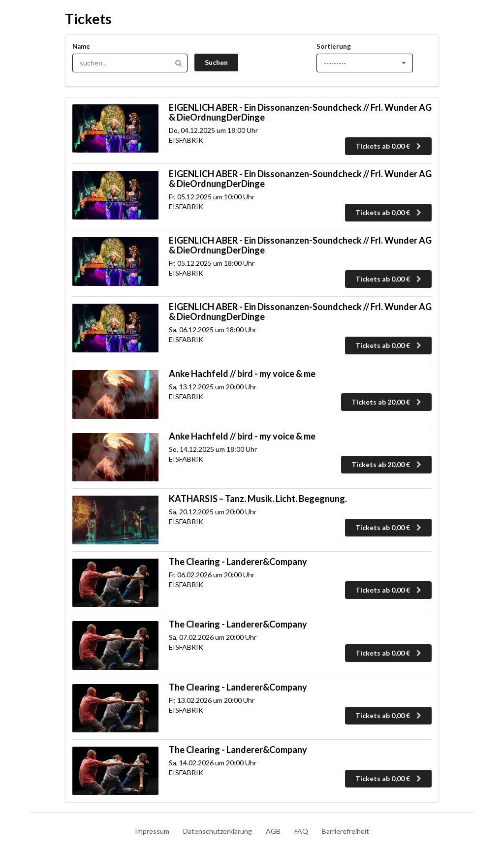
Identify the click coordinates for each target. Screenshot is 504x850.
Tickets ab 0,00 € (389, 146)
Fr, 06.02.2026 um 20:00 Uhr (212, 575)
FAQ (301, 831)
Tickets (88, 19)
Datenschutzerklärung (218, 831)
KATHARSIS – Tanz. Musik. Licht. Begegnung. (258, 499)
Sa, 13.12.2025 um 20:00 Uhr (213, 387)
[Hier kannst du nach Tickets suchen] (130, 63)
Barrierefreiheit (346, 831)
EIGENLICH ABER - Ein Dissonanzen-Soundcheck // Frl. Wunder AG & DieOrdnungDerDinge (300, 112)
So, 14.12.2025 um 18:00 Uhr (213, 449)
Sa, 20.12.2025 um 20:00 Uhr (213, 512)
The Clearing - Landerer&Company (238, 562)
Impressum (152, 831)
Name (81, 46)
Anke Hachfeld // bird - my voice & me (242, 374)
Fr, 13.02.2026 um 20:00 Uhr (212, 700)
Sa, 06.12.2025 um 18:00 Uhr (213, 330)
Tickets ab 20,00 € (387, 402)
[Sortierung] (365, 63)
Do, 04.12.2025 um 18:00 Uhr (213, 130)
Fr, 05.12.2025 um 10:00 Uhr (212, 197)
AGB (273, 831)
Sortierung (334, 46)
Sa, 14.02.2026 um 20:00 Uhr (213, 763)
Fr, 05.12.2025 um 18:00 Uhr (212, 263)
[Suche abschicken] (216, 63)
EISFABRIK (186, 140)
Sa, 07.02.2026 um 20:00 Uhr (213, 637)
